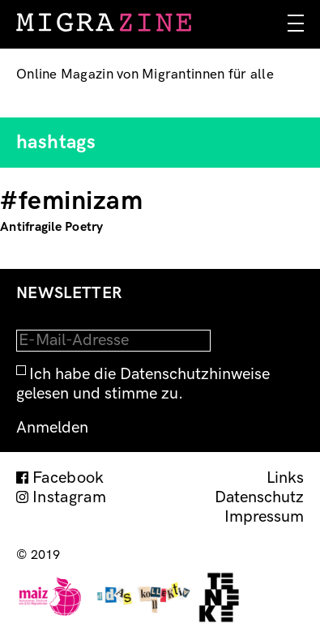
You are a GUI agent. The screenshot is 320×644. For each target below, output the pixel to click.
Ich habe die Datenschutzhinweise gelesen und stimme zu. (143, 384)
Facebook (68, 478)
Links (285, 478)
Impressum (264, 517)
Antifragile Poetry (52, 227)
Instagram (69, 497)
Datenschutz (259, 497)
